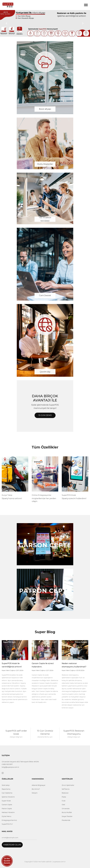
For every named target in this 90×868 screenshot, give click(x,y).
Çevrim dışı (45, 372)
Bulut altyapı (45, 109)
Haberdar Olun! (12, 845)
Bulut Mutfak (67, 812)
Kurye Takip (7, 495)
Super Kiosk (6, 801)
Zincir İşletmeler (68, 785)
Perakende (66, 820)
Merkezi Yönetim (8, 812)
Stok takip (6, 785)
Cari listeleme (7, 793)
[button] (7, 23)
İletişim (35, 793)
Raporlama (6, 789)
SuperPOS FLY (7, 824)
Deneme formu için (45, 737)
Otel (63, 805)
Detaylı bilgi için (74, 737)
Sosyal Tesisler (67, 816)
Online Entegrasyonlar (42, 495)
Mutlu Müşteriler (45, 164)
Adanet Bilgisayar (39, 785)
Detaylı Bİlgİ (45, 552)
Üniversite (66, 808)
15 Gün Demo (45, 415)
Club (64, 801)
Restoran (65, 793)
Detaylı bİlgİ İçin (16, 737)
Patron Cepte (7, 808)
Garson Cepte (7, 805)
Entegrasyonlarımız (9, 820)
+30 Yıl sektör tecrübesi (45, 219)
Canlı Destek (45, 295)
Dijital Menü (7, 816)
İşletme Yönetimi (8, 797)
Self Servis (66, 789)
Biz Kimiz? (36, 789)
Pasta (64, 797)
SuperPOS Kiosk (69, 495)
